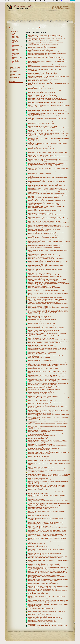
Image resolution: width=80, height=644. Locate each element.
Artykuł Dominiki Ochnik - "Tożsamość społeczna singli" (40, 388)
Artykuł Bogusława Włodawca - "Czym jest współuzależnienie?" (41, 49)
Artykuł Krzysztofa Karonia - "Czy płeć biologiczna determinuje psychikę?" (44, 41)
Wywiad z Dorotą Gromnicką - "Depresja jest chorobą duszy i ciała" (42, 385)
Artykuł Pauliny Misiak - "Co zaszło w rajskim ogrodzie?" (40, 125)
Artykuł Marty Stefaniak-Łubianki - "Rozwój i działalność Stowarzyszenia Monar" (45, 506)
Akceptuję (72, 1)
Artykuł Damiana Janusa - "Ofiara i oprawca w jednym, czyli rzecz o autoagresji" (45, 619)
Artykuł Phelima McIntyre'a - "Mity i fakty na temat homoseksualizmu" (43, 289)
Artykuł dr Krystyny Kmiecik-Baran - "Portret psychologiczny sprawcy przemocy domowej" (47, 194)
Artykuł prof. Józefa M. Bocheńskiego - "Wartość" (38, 244)
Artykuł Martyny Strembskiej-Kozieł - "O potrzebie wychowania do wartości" (44, 221)
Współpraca (40, 22)
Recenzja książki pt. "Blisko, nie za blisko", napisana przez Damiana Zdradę (44, 389)
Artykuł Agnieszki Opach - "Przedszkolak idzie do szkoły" (40, 318)
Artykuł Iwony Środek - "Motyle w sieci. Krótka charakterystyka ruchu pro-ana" (44, 184)
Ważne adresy (16, 63)
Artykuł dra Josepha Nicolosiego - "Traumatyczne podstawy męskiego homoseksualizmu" (47, 72)
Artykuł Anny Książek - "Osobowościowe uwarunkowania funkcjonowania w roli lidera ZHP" (47, 530)
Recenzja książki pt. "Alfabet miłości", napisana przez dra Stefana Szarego (44, 247)
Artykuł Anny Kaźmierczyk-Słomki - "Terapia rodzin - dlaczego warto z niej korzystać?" (46, 487)
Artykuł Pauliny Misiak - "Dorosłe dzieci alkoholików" (39, 104)
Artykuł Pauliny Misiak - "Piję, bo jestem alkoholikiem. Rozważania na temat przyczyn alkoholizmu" (49, 154)
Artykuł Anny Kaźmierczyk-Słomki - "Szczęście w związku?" (40, 413)
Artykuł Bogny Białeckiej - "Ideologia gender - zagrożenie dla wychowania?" (44, 301)
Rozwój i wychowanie (16, 41)
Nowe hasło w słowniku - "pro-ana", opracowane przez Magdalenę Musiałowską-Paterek (47, 534)
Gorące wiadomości (16, 67)
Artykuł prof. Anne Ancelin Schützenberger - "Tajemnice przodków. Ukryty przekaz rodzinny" (47, 152)
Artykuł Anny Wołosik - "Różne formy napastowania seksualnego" (42, 620)
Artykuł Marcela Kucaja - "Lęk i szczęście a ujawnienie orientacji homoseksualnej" (45, 269)
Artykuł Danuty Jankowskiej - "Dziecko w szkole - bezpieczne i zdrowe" (43, 292)
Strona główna (15, 31)
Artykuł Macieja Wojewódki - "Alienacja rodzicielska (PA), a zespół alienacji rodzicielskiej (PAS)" (48, 261)
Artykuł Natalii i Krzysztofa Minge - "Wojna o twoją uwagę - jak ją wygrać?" (44, 386)
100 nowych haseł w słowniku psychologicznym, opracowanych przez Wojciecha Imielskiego (48, 626)
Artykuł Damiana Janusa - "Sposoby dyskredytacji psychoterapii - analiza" (44, 330)
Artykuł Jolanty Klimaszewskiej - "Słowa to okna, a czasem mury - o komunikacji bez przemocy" (48, 279)
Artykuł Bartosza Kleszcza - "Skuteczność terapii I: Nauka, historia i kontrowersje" (45, 276)
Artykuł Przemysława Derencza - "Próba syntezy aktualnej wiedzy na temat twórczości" (46, 185)
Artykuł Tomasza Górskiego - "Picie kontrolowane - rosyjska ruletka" (42, 95)
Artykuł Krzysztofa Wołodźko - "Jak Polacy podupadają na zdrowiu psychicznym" (45, 275)
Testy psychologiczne (16, 69)
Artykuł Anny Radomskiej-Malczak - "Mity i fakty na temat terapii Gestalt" (43, 409)
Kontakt (68, 22)
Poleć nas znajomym (56, 7)
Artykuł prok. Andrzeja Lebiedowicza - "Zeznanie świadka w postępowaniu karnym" (45, 265)
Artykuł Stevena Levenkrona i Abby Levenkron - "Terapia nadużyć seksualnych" (45, 37)
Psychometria (16, 49)
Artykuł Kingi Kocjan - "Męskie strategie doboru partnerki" (40, 202)
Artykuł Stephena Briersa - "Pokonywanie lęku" (38, 592)
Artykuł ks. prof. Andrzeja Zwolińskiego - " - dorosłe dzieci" (42, 253)
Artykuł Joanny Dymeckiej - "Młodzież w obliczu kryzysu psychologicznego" (44, 617)
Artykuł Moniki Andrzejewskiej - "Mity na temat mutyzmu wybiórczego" (43, 451)
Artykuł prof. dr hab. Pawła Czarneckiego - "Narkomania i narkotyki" (42, 622)
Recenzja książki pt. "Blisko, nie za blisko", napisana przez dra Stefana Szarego (45, 391)
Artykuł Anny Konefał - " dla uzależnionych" (40, 316)
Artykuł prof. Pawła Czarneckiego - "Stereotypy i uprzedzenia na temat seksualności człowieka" (48, 586)
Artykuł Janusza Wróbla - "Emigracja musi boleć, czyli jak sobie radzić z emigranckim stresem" (48, 410)
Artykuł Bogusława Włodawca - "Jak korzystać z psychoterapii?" (41, 286)
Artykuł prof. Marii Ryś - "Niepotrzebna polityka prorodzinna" (41, 607)
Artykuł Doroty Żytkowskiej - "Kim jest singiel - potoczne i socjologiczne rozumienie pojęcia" (47, 440)
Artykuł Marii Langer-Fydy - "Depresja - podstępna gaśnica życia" (42, 50)
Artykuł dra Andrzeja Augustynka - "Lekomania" (38, 455)
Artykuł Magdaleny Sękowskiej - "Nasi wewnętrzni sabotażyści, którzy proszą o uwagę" (46, 611)
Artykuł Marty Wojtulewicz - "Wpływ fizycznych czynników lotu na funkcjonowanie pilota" (47, 571)
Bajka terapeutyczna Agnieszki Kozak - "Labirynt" (38, 593)
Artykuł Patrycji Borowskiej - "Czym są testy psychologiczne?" (41, 89)
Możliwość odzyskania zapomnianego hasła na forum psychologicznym (43, 302)
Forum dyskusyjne (15, 77)
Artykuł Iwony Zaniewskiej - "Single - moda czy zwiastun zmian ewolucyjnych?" (45, 563)
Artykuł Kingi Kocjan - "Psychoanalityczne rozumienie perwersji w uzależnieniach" (45, 188)
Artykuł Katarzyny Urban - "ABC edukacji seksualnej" (39, 404)
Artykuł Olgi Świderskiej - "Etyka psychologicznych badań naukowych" (43, 375)
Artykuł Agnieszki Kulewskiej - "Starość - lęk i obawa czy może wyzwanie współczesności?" (47, 100)
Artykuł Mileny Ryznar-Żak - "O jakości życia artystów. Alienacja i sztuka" (43, 367)
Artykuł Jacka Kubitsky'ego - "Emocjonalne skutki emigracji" (40, 412)
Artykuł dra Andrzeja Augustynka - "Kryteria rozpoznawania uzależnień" (43, 559)
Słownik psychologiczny (16, 76)
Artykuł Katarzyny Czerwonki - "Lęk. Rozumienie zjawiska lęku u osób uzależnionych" (46, 259)
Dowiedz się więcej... (65, 1)
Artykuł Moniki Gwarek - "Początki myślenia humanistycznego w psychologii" (44, 205)
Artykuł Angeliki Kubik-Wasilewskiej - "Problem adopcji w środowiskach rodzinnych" (46, 102)
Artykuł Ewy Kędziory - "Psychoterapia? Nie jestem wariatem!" (41, 212)
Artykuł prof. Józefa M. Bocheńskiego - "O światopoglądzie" (40, 257)
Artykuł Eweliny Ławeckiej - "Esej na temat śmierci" (39, 432)
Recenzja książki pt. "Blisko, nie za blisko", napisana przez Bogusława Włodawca (45, 402)
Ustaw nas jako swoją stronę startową (60, 6)
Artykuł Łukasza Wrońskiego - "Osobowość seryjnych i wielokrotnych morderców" (45, 329)
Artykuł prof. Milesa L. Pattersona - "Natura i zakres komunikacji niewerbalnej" (44, 575)
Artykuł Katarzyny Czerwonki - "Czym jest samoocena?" (40, 273)
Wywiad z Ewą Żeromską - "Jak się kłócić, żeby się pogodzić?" (41, 488)
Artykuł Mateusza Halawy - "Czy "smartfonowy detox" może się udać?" (43, 73)
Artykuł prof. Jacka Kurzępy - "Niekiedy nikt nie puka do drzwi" (41, 254)
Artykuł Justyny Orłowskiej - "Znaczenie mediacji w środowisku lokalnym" (43, 564)
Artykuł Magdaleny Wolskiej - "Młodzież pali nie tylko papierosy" (41, 324)
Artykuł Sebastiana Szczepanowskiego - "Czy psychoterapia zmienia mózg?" (44, 368)
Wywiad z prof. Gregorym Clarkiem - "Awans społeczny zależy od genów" (43, 203)
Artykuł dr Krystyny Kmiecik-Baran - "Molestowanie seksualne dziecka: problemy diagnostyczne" (48, 209)
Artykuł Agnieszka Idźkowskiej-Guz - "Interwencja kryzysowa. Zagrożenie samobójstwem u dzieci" (49, 76)
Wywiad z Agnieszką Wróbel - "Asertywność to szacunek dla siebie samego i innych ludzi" (47, 498)
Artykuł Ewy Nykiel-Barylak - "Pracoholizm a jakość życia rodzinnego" (43, 82)
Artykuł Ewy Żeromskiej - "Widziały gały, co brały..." (39, 478)
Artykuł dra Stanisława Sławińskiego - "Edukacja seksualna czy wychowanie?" (44, 225)
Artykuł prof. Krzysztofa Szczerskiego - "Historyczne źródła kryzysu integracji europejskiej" (47, 53)
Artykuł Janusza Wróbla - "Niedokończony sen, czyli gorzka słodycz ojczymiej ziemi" (46, 430)
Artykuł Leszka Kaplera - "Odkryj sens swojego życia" (39, 480)
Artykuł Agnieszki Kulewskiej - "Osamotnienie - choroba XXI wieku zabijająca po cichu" (46, 110)
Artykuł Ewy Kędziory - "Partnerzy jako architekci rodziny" (40, 199)
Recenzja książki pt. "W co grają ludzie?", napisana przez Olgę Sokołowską (44, 278)
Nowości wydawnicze (16, 73)
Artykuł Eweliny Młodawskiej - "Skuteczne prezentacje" (39, 344)
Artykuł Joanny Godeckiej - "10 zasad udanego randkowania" (41, 392)
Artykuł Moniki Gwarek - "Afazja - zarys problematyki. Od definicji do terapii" (44, 180)
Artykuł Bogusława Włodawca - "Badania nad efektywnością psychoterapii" (44, 256)
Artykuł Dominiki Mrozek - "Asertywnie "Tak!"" (37, 78)
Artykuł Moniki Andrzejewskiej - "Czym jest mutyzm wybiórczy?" (41, 467)
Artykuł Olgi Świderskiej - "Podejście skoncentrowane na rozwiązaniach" (43, 361)
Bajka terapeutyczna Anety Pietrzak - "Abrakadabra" (39, 610)
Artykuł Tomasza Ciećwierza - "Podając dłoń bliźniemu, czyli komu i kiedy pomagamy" (46, 521)
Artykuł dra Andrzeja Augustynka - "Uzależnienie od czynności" (41, 514)
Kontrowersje (14, 72)
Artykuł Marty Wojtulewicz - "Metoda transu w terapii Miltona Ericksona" (43, 588)
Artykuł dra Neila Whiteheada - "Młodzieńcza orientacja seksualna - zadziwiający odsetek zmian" (48, 579)
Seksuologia (16, 45)
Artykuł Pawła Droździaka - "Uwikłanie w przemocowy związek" (41, 338)
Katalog (13, 33)
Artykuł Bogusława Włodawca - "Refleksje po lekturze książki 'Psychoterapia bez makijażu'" (47, 67)
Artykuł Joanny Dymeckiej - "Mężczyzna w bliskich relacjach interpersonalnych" (45, 585)
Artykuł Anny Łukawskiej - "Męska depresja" (37, 208)
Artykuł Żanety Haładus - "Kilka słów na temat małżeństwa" (40, 345)
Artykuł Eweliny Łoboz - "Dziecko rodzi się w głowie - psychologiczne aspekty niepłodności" (47, 112)
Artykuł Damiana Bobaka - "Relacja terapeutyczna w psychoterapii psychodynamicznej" (46, 200)
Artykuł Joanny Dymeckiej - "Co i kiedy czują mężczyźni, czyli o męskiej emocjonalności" (47, 537)
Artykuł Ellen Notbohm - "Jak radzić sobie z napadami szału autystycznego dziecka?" (46, 132)
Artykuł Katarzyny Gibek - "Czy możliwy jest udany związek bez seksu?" (43, 260)
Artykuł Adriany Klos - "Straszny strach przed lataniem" (39, 615)
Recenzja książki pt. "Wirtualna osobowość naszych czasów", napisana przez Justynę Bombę (48, 299)
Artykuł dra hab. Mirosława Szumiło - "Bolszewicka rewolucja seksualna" (43, 234)
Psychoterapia (16, 35)
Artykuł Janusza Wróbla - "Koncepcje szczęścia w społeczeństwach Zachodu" (44, 382)
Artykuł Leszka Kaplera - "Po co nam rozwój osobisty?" (39, 456)
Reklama (31, 22)
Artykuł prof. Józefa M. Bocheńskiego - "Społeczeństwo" (40, 173)
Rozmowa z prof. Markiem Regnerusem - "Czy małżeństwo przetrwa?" (43, 45)
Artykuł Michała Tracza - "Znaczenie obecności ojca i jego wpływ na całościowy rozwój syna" (48, 446)
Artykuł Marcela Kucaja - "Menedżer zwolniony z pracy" (40, 526)
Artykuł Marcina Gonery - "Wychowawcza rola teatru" (39, 420)
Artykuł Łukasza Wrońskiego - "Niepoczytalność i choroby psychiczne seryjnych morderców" (47, 348)
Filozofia (15, 59)
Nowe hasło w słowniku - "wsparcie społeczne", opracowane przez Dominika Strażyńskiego (47, 556)
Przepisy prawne (17, 60)
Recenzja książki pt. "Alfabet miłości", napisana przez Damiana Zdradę (43, 249)
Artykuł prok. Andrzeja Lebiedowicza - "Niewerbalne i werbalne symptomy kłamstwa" (46, 232)
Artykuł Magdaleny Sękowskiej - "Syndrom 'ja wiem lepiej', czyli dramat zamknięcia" (46, 552)
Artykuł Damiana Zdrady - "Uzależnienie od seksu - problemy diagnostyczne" (44, 396)
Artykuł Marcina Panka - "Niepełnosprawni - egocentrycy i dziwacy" (42, 400)
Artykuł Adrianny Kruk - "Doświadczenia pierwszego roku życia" (41, 213)
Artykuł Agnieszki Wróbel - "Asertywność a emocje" (39, 509)
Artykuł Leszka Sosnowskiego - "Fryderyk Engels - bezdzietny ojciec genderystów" (45, 58)
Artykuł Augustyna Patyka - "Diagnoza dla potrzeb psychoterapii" (42, 92)
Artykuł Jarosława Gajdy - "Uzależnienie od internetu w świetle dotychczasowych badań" (47, 570)
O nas (59, 22)
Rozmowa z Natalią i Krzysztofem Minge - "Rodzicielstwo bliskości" (42, 352)
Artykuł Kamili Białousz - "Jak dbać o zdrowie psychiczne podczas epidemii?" (44, 35)
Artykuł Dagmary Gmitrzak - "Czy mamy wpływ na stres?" (40, 517)
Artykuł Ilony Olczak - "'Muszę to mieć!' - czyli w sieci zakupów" (41, 359)
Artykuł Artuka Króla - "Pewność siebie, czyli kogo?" (39, 515)
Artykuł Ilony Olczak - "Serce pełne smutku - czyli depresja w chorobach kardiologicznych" (47, 374)
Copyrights (50, 22)
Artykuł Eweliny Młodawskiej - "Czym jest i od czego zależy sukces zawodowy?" (45, 229)
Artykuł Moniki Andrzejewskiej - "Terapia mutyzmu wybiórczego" (41, 436)
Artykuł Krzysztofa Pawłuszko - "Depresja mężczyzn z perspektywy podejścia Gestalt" (46, 217)
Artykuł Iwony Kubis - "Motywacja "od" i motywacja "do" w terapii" (42, 148)
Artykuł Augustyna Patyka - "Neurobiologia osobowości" (40, 81)
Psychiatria (16, 36)
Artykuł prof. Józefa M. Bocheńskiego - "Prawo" (38, 231)
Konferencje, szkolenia (16, 74)
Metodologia (16, 62)
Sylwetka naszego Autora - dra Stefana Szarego (38, 438)
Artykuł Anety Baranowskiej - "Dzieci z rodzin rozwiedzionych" (41, 296)
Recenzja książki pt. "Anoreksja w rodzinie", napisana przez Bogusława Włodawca (45, 613)
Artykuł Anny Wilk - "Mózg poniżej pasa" (36, 499)
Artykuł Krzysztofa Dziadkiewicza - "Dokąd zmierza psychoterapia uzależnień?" (45, 343)
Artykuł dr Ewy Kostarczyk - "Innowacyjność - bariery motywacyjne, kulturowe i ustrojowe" (47, 484)
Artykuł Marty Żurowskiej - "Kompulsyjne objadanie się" (40, 599)
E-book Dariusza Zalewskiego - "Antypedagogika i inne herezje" (41, 609)
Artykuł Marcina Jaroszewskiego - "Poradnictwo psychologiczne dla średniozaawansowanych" (48, 383)
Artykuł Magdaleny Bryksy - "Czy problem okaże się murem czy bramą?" (43, 583)
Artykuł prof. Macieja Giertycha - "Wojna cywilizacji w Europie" (41, 123)
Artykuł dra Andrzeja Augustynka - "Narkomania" (38, 477)
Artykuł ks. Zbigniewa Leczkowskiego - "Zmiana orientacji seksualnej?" (43, 466)
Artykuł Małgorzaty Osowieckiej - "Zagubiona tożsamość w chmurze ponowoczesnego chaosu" (48, 600)
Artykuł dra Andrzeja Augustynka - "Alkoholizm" (38, 490)
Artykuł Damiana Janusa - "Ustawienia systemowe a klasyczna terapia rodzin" (44, 79)
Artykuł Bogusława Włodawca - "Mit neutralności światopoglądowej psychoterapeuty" (46, 327)
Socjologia (16, 56)
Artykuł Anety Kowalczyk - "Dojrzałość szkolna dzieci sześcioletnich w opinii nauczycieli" (47, 545)
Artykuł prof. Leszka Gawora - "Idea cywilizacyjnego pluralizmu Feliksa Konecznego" (46, 98)
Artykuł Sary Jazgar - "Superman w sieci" (36, 544)
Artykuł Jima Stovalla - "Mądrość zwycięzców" (38, 46)
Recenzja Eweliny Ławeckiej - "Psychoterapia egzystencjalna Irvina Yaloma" (44, 473)
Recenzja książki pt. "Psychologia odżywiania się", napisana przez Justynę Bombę (45, 298)
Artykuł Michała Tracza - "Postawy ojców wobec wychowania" (41, 429)
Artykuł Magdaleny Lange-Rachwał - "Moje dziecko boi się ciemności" (43, 48)
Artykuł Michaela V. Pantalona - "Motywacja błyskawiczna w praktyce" (43, 581)
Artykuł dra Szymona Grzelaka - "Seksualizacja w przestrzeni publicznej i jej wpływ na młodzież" (48, 341)
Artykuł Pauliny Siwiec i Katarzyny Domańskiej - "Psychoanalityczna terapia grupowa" (46, 370)
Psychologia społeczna (16, 54)
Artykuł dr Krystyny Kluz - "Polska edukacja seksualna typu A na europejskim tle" (45, 405)
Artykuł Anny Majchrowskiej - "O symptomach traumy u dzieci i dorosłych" (43, 462)
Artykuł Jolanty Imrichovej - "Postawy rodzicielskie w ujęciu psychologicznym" (44, 159)
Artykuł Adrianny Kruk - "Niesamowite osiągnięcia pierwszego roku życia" (43, 198)
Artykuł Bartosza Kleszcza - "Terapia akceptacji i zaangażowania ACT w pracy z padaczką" (47, 190)
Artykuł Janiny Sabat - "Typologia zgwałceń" (37, 332)
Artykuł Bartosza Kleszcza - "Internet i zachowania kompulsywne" (42, 582)
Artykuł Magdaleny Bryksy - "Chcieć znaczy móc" (38, 548)
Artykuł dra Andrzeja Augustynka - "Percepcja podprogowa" (40, 306)
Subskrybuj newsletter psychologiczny (61, 8)
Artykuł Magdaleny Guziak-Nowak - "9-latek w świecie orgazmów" (42, 347)
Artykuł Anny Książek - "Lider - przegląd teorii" (38, 510)
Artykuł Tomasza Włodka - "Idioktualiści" (36, 595)
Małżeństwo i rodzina (16, 43)
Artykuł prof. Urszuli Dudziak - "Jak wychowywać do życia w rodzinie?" (43, 126)
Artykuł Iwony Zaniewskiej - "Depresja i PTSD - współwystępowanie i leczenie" (45, 553)
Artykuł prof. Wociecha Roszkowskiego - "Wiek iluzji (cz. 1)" (40, 56)
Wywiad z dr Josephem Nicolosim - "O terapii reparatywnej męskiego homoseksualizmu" (47, 558)
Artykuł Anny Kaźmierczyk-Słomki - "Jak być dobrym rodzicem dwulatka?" (43, 507)
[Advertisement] (40, 16)
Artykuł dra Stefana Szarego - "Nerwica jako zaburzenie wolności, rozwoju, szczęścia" (46, 290)
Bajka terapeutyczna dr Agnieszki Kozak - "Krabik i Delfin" (40, 627)
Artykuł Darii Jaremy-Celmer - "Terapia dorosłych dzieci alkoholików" (42, 237)
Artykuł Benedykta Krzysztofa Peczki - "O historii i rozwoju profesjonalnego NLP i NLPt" (46, 206)
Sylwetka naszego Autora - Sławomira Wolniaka (38, 493)
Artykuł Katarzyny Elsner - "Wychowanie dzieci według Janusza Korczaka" (44, 566)
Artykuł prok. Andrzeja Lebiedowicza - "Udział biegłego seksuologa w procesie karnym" (46, 282)
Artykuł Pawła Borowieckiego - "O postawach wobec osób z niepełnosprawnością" (45, 245)
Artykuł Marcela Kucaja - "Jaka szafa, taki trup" (38, 546)
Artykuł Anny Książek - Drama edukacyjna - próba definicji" (40, 444)
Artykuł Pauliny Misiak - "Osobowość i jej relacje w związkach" (43, 187)
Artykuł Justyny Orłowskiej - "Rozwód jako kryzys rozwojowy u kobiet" (43, 589)
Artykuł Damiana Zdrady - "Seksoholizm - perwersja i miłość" (41, 130)
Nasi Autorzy (21, 22)
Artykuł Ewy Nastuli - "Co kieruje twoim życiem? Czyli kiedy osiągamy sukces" (44, 210)
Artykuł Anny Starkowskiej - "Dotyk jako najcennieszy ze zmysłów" (42, 319)
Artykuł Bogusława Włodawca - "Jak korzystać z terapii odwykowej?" (42, 97)
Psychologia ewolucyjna (16, 51)
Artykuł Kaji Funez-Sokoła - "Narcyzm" (36, 68)
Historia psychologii (18, 57)
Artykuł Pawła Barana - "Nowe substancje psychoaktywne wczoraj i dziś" (43, 52)
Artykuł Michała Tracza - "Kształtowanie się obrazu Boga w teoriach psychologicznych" (46, 469)
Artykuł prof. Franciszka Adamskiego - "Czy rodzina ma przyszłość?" (42, 281)
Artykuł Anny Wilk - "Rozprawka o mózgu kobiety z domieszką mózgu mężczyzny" (45, 525)
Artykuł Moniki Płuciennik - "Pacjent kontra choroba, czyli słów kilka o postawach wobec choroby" (48, 460)
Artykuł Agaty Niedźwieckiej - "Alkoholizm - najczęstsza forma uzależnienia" (44, 288)
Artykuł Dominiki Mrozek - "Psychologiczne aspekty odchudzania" (42, 75)
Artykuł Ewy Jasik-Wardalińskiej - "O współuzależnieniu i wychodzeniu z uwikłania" (45, 536)
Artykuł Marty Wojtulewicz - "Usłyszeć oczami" (38, 555)
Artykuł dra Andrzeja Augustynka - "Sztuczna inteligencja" (40, 94)
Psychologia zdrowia (16, 38)
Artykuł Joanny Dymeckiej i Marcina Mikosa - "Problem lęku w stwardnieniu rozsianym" (46, 485)
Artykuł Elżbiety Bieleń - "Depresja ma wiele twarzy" (39, 354)
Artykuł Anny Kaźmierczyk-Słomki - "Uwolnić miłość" (39, 358)
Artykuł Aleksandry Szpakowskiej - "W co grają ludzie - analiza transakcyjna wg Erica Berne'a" (48, 340)
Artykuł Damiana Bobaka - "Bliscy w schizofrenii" (38, 101)
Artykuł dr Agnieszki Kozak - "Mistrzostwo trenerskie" (39, 450)
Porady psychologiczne (16, 70)
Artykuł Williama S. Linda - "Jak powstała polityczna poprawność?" (42, 155)
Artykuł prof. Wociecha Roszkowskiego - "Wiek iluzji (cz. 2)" (40, 55)
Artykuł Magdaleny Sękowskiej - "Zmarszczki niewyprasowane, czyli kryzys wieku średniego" (48, 591)
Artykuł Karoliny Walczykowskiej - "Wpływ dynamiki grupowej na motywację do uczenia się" (47, 616)
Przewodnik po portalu (12, 22)
